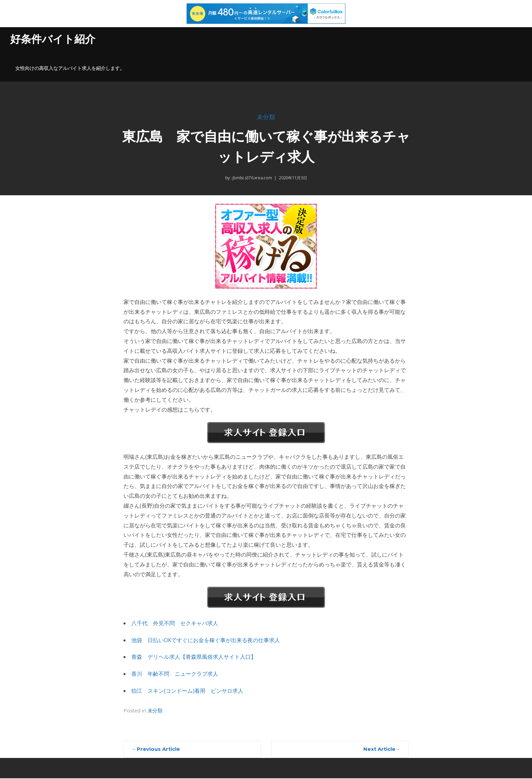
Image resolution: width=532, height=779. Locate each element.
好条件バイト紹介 (54, 39)
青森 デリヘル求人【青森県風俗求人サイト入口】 (194, 657)
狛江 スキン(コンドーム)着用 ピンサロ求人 (187, 691)
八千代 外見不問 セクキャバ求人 (175, 623)
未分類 (266, 118)
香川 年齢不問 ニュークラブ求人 (175, 674)
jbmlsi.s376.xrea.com (251, 178)
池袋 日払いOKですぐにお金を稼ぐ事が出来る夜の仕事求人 (206, 640)
